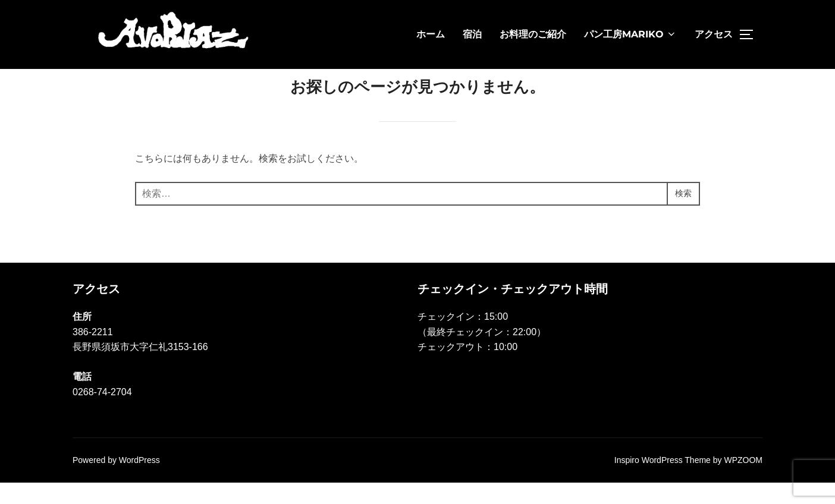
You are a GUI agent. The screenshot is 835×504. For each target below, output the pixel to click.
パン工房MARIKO (630, 34)
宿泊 (472, 34)
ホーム (431, 34)
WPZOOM (743, 481)
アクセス (714, 34)
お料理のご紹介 (533, 34)
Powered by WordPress (116, 481)
